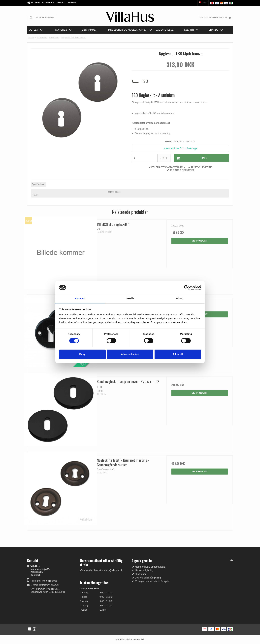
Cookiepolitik (138, 640)
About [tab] (180, 299)
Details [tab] (130, 299)
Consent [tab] (80, 299)
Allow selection (130, 354)
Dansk (203, 2)
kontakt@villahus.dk (49, 585)
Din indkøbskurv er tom (216, 18)
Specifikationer (38, 184)
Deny (82, 354)
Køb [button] (190, 158)
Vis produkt (199, 241)
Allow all (178, 354)
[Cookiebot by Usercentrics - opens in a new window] (186, 288)
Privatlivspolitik (123, 640)
